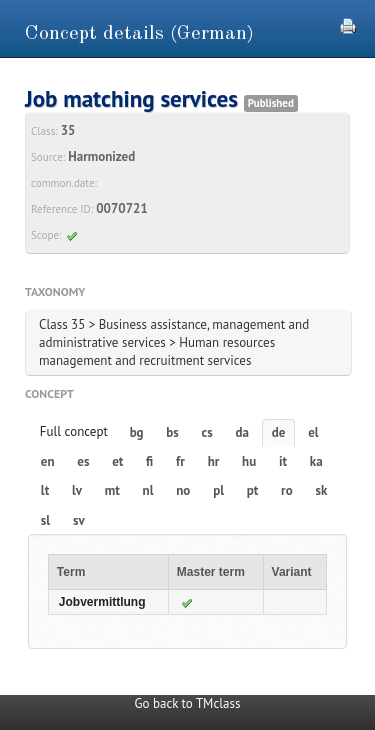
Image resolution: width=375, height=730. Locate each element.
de (279, 432)
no (183, 490)
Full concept (74, 431)
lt (45, 490)
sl (45, 520)
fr (180, 461)
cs (207, 432)
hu (249, 461)
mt (112, 490)
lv (77, 490)
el (313, 432)
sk (321, 490)
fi (149, 461)
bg (137, 432)
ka (316, 461)
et (117, 461)
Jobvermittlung (102, 602)
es (83, 461)
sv (79, 520)
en (48, 461)
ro (287, 490)
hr (214, 461)
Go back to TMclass (188, 703)
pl (218, 490)
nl (148, 490)
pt (253, 490)
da (242, 432)
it (283, 461)
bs (172, 432)
